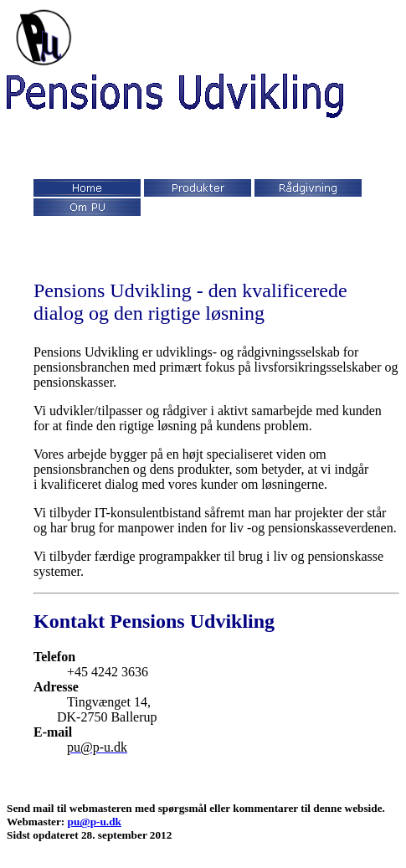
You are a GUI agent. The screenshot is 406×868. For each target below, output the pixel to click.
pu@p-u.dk (95, 822)
